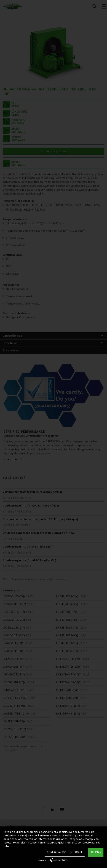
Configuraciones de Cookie (65, 852)
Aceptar (96, 852)
